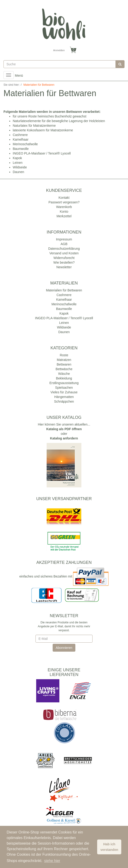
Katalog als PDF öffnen (64, 429)
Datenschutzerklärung (64, 249)
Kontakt (64, 198)
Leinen (18, 163)
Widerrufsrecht (64, 258)
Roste (64, 355)
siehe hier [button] (52, 861)
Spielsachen (64, 388)
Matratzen (64, 360)
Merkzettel (64, 216)
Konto (64, 211)
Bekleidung (64, 378)
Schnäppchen (64, 401)
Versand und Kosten (64, 253)
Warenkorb (64, 207)
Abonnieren (64, 648)
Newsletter (64, 267)
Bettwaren (64, 364)
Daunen (18, 172)
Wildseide (20, 167)
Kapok (17, 158)
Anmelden (59, 50)
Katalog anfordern (64, 438)
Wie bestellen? (64, 262)
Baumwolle (21, 149)
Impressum (64, 239)
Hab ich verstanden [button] (109, 847)
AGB (64, 244)
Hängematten (64, 397)
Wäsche (64, 374)
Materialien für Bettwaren (64, 290)
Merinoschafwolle (25, 144)
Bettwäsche (64, 369)
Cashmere (20, 135)
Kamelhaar (21, 139)
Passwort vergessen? (64, 202)
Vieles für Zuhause (64, 392)
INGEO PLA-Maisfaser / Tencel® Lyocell (42, 153)
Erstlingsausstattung (64, 383)
